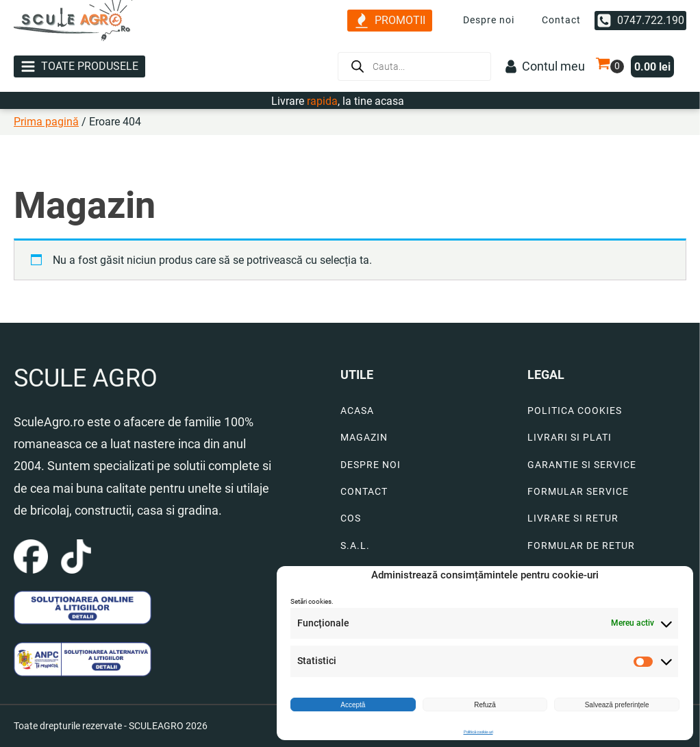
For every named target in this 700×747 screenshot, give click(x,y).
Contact (561, 20)
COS (351, 518)
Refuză (485, 705)
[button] (390, 21)
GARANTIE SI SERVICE (582, 465)
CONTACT (364, 492)
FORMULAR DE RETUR (581, 546)
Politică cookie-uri (478, 732)
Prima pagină (46, 122)
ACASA (357, 411)
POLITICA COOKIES (575, 411)
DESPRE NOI (371, 465)
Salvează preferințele (617, 705)
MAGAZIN (364, 438)
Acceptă (353, 705)
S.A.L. (355, 546)
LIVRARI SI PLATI (570, 438)
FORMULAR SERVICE (578, 492)
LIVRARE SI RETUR (573, 518)
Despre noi (489, 20)
